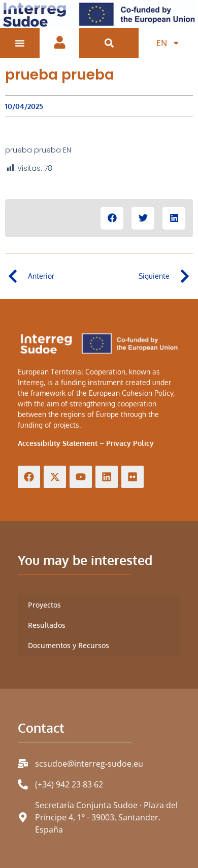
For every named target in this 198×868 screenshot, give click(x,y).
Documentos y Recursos (69, 645)
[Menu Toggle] (20, 43)
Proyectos (44, 605)
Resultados (47, 625)
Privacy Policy (130, 443)
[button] (109, 43)
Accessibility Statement (58, 443)
